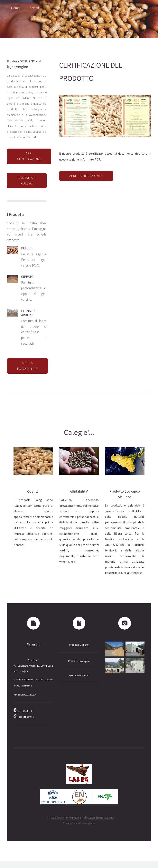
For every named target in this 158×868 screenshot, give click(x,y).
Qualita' (33, 491)
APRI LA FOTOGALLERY (27, 366)
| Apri (92, 823)
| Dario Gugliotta (105, 818)
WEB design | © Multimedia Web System (74, 818)
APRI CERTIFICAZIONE (29, 156)
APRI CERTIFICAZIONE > (86, 176)
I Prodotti (15, 214)
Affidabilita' (79, 491)
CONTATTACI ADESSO (27, 181)
